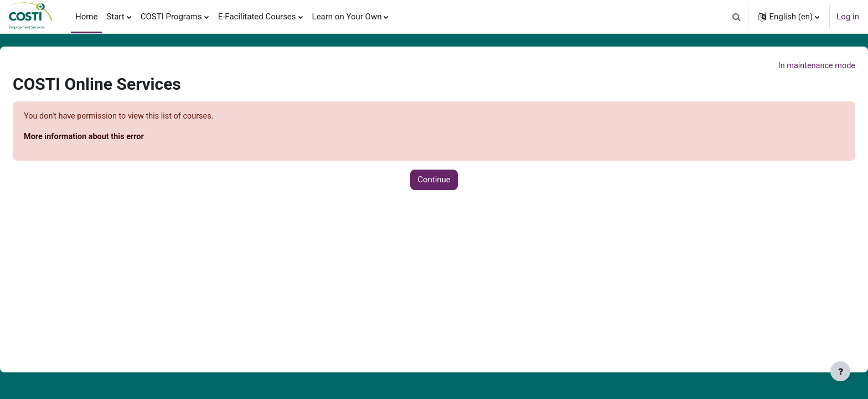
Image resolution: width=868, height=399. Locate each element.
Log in (848, 17)
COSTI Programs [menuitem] (171, 17)
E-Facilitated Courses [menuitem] (257, 17)
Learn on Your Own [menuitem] (347, 17)
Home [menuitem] (86, 17)
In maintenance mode (789, 66)
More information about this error (113, 138)
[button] (736, 17)
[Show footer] (840, 371)
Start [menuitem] (115, 17)
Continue (434, 181)
